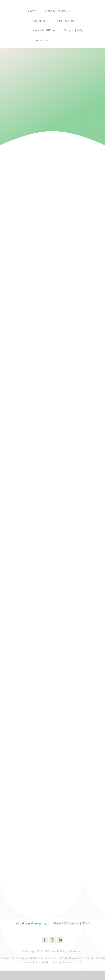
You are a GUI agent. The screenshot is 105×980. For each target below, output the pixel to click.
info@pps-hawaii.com (33, 923)
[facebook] (45, 940)
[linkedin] (60, 940)
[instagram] (52, 940)
